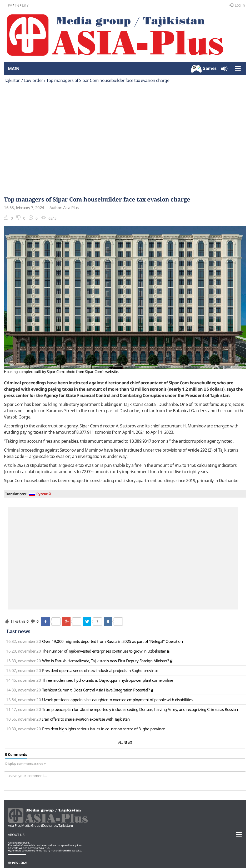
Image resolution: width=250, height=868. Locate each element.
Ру (10, 5)
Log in (237, 5)
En (24, 5)
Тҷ (17, 5)
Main (14, 69)
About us (16, 835)
